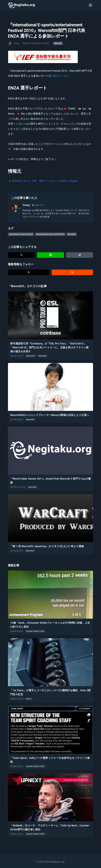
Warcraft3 (58, 43)
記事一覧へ (38, 205)
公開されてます (60, 76)
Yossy (26, 205)
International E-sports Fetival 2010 (50, 234)
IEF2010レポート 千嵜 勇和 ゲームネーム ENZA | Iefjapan (45, 181)
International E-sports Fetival (21, 234)
